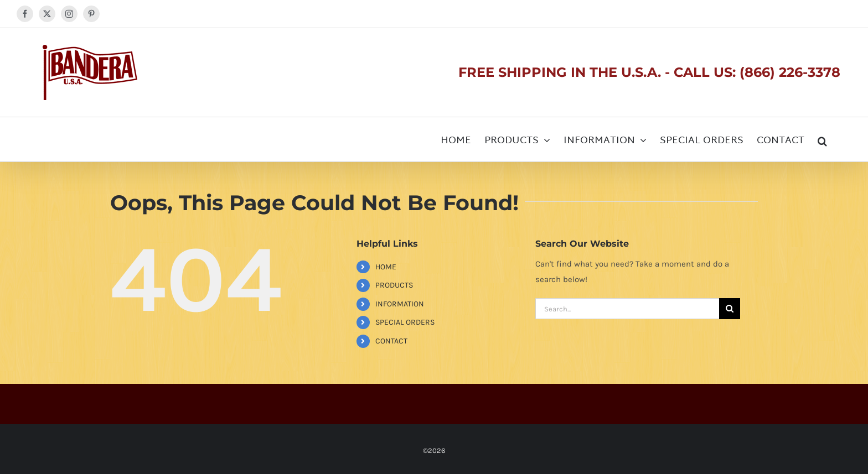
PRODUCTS (394, 285)
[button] (822, 139)
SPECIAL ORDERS (405, 322)
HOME (386, 267)
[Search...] (627, 309)
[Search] (730, 309)
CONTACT (391, 341)
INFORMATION (400, 304)
